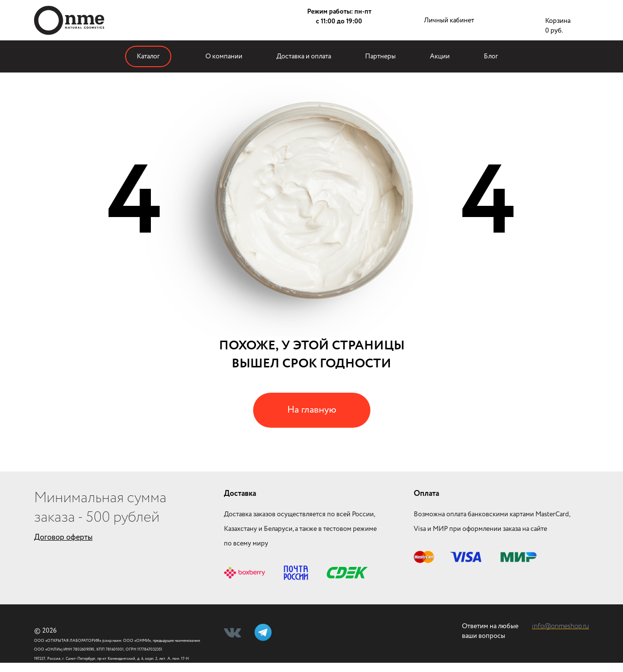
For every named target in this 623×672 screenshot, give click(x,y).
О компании (224, 56)
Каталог (148, 56)
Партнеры (380, 56)
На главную (312, 410)
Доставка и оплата (304, 56)
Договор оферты (63, 537)
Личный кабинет (449, 20)
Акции (440, 56)
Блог (491, 56)
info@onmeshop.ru (560, 626)
